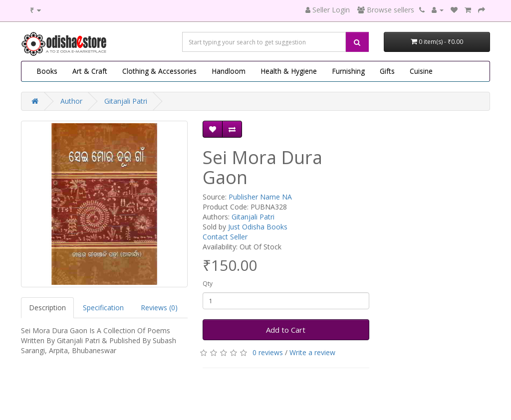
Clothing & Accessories (159, 71)
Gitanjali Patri (126, 101)
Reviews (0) (159, 308)
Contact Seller (225, 237)
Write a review (312, 352)
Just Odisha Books (258, 227)
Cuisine (421, 71)
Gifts (387, 71)
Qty (208, 284)
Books (47, 71)
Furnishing (348, 71)
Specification (103, 308)
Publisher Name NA (260, 197)
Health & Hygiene (289, 71)
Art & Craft (90, 71)
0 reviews (268, 352)
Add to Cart (286, 330)
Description (47, 308)
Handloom (229, 71)
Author (71, 101)
